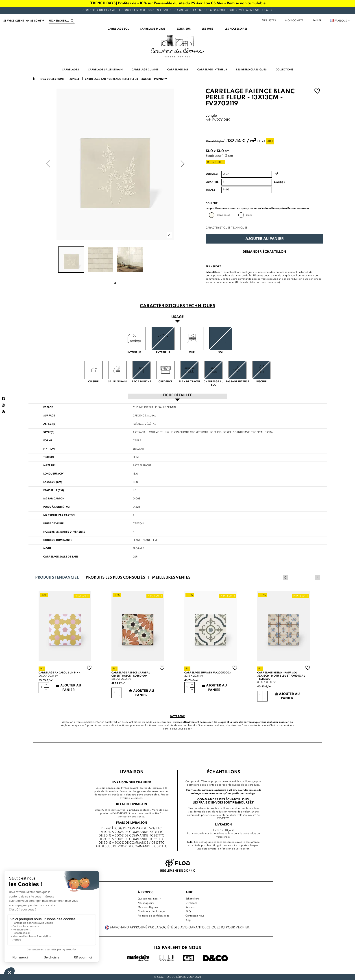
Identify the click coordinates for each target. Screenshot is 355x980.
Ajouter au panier (265, 239)
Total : (210, 190)
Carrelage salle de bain (61, 557)
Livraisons (191, 903)
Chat (272, 725)
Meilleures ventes (171, 577)
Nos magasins (146, 903)
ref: (208, 120)
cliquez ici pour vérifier (228, 927)
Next (317, 577)
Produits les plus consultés (115, 577)
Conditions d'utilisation (151, 911)
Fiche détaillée (177, 395)
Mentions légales (148, 907)
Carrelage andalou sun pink (59, 673)
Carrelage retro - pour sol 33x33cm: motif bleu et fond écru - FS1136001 (281, 676)
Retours (190, 907)
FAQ (188, 911)
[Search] (62, 21)
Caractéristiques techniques (227, 228)
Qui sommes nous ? (149, 899)
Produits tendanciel (57, 577)
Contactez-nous (195, 916)
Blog (188, 920)
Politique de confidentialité (154, 916)
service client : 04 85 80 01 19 (24, 21)
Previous (311, 577)
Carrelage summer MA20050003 (208, 673)
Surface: (212, 174)
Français (340, 21)
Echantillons (192, 899)
